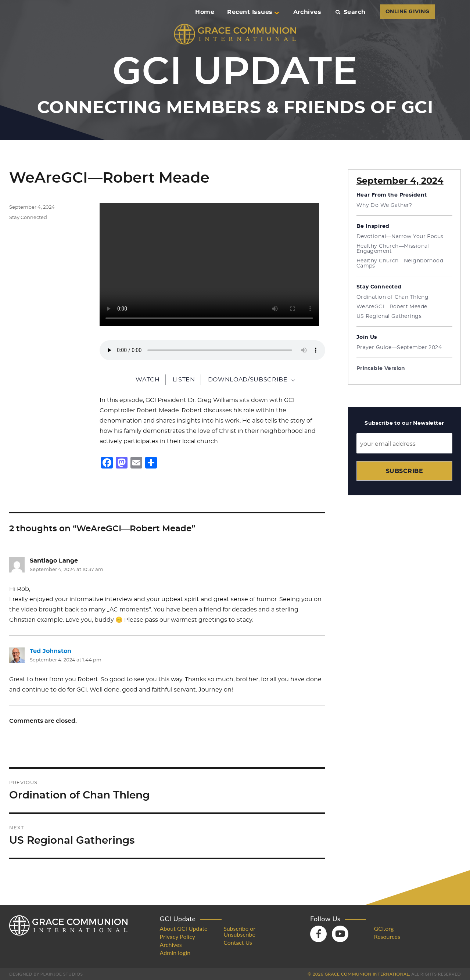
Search (350, 12)
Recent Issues (253, 12)
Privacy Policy (178, 937)
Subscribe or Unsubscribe (239, 931)
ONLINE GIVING (407, 12)
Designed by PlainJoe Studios (46, 974)
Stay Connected (28, 218)
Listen (184, 380)
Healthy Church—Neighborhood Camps (400, 263)
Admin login (175, 953)
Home (205, 12)
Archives (307, 12)
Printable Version (381, 369)
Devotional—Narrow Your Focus (400, 237)
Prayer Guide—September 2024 (399, 348)
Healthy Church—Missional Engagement (393, 249)
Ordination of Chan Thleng (393, 297)
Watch (148, 380)
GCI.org (384, 929)
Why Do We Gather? (384, 205)
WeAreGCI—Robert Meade (392, 307)
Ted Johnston (51, 651)
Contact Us (238, 943)
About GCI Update (184, 929)
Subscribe (404, 471)
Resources (387, 937)
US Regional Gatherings (389, 316)
